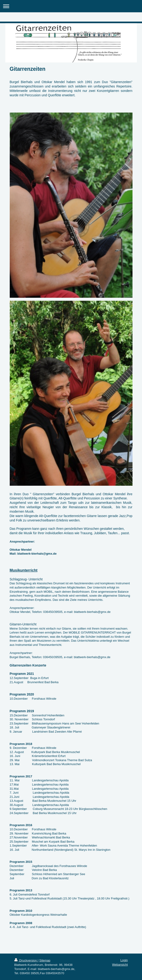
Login (124, 960)
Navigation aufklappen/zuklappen (71, 6)
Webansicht (120, 965)
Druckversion (26, 960)
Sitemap (45, 960)
